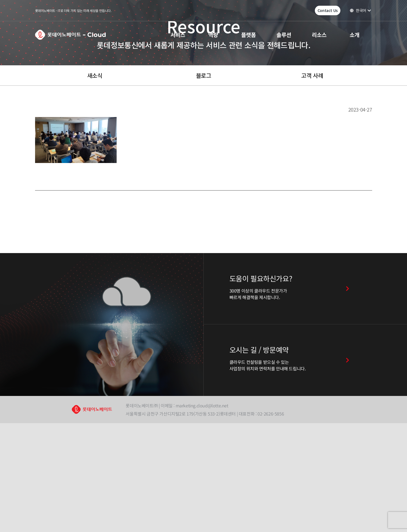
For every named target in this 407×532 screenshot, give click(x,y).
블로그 (204, 75)
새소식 (95, 75)
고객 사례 (312, 75)
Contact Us (328, 10)
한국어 (360, 10)
